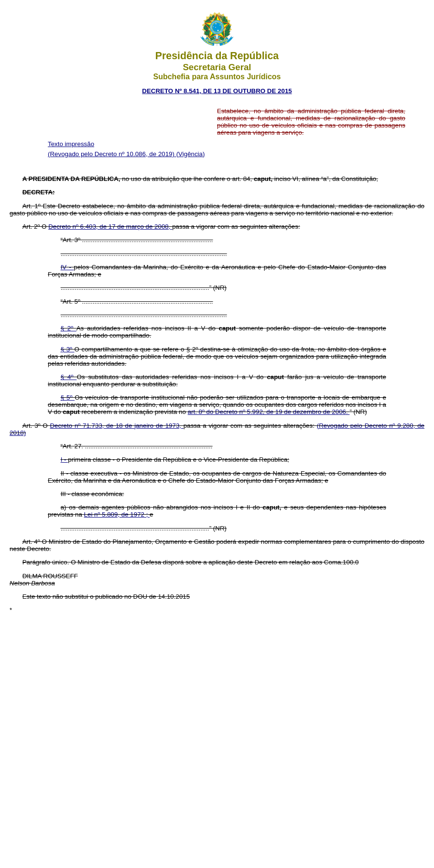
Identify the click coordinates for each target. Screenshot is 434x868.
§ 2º (69, 328)
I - (65, 460)
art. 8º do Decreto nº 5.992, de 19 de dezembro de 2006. (269, 412)
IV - (67, 267)
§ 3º (68, 349)
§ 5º (68, 397)
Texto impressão (71, 144)
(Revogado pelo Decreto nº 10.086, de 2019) (112, 154)
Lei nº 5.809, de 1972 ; (117, 514)
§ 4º (69, 377)
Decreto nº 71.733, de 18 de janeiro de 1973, (116, 426)
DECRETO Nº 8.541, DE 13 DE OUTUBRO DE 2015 (217, 91)
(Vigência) (191, 154)
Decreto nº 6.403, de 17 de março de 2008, (110, 227)
